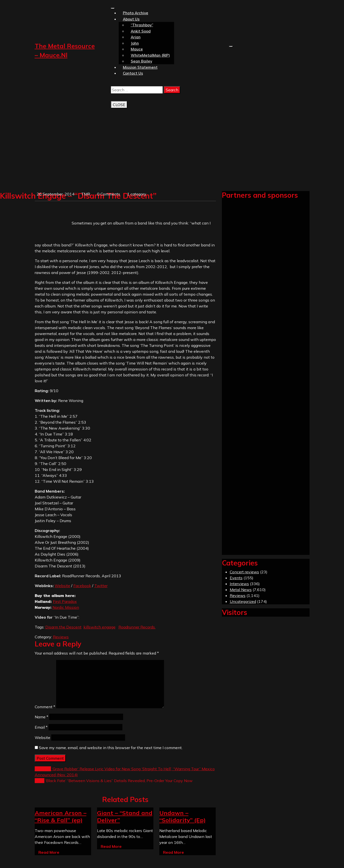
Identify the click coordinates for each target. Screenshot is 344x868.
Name (41, 717)
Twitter (101, 586)
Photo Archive (136, 13)
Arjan (136, 37)
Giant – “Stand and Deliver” (125, 816)
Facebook (82, 586)
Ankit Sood (141, 31)
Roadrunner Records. (137, 627)
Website (62, 586)
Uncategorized (243, 601)
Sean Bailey (141, 61)
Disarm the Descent (63, 627)
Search (172, 90)
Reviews (61, 637)
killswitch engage (99, 627)
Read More (49, 852)
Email (41, 727)
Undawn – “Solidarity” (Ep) (182, 816)
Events (236, 578)
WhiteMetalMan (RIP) (150, 55)
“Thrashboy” (142, 25)
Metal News (241, 590)
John (135, 43)
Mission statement (140, 67)
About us (131, 19)
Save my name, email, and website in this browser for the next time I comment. (111, 748)
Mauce (137, 49)
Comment (45, 707)
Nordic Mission (66, 607)
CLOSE (119, 105)
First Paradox (65, 601)
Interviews (239, 584)
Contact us (133, 73)
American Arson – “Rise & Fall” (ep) (61, 816)
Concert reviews (244, 572)
